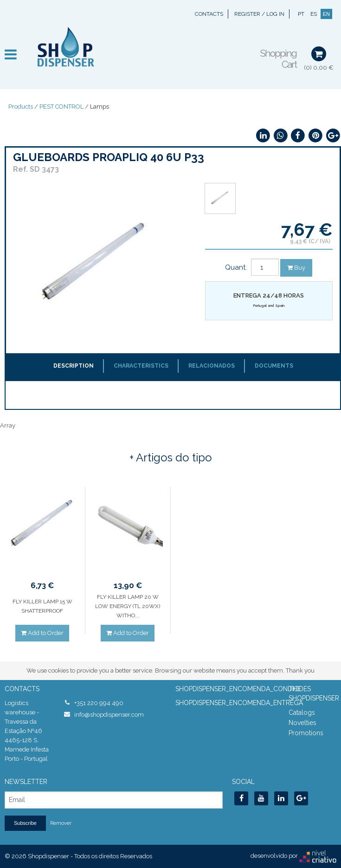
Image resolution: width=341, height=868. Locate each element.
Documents (274, 366)
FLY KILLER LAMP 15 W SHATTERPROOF (42, 606)
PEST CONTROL (61, 107)
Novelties (302, 723)
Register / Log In (259, 14)
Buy (296, 268)
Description (74, 366)
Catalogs (302, 713)
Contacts (209, 14)
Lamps (100, 107)
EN (326, 14)
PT (301, 14)
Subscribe (25, 823)
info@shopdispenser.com (109, 715)
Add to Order (42, 633)
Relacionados (212, 366)
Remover (61, 823)
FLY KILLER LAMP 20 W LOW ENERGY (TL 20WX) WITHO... (128, 606)
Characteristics (141, 366)
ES (314, 14)
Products (21, 107)
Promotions (306, 733)
